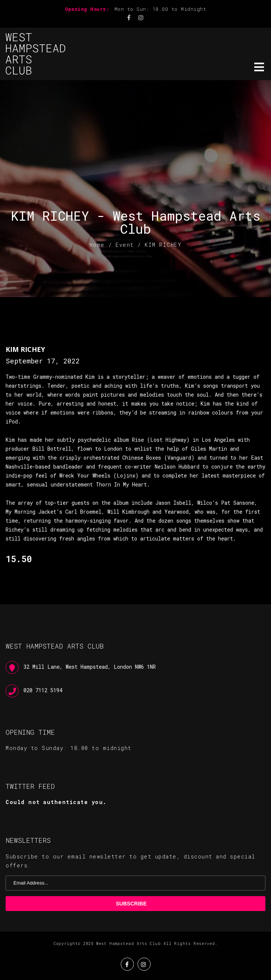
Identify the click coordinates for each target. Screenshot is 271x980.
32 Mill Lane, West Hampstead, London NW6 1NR (90, 667)
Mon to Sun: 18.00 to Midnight (160, 9)
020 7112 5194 (43, 690)
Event (125, 245)
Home (97, 245)
